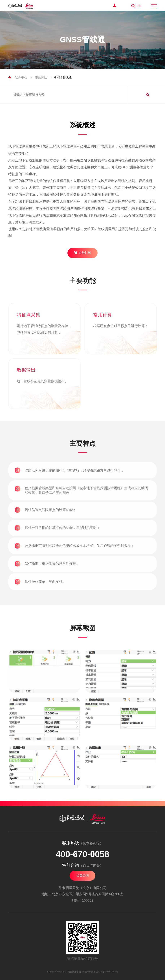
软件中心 (21, 77)
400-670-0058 (82, 854)
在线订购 (82, 253)
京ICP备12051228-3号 (107, 972)
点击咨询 (83, 875)
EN (139, 6)
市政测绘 (41, 77)
